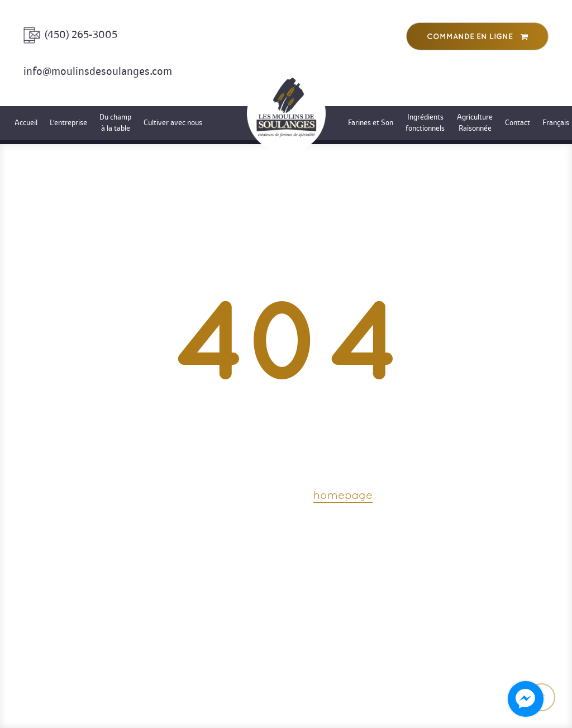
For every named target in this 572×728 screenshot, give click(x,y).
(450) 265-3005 (81, 35)
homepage (343, 496)
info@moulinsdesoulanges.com (98, 71)
